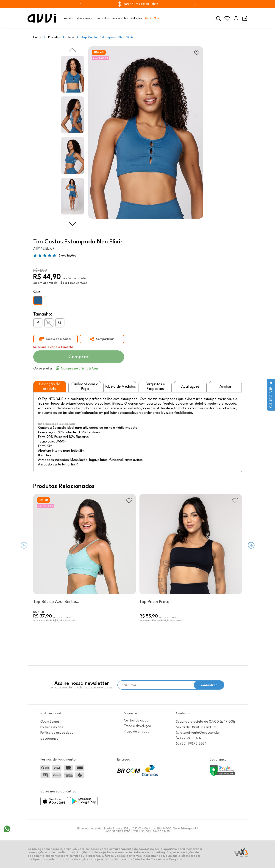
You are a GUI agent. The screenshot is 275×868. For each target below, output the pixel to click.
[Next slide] (195, 4)
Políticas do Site (52, 727)
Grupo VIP (271, 397)
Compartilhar (105, 339)
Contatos (183, 714)
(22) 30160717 (189, 738)
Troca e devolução (137, 726)
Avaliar (225, 387)
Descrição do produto (50, 387)
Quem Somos (50, 722)
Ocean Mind (152, 18)
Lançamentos (120, 18)
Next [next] (72, 224)
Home (37, 37)
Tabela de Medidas (120, 387)
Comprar (79, 357)
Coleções (136, 18)
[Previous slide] (80, 4)
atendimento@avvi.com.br (198, 733)
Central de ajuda (136, 721)
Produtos (68, 18)
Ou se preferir (66, 369)
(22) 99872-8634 (191, 744)
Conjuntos (103, 18)
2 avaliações (67, 256)
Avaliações (190, 387)
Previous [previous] (72, 50)
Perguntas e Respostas (155, 387)
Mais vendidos (85, 18)
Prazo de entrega (137, 732)
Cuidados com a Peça (85, 387)
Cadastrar (209, 685)
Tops (71, 37)
